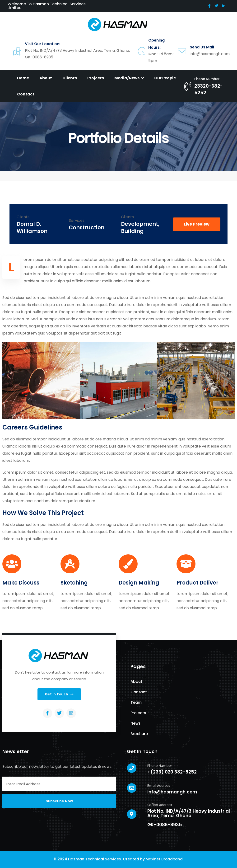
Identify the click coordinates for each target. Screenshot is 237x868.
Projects (96, 78)
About (46, 78)
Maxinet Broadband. (165, 859)
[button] (197, 224)
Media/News (129, 78)
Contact (26, 94)
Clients (70, 78)
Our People (165, 78)
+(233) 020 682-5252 (172, 772)
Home (23, 78)
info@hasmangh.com (172, 792)
